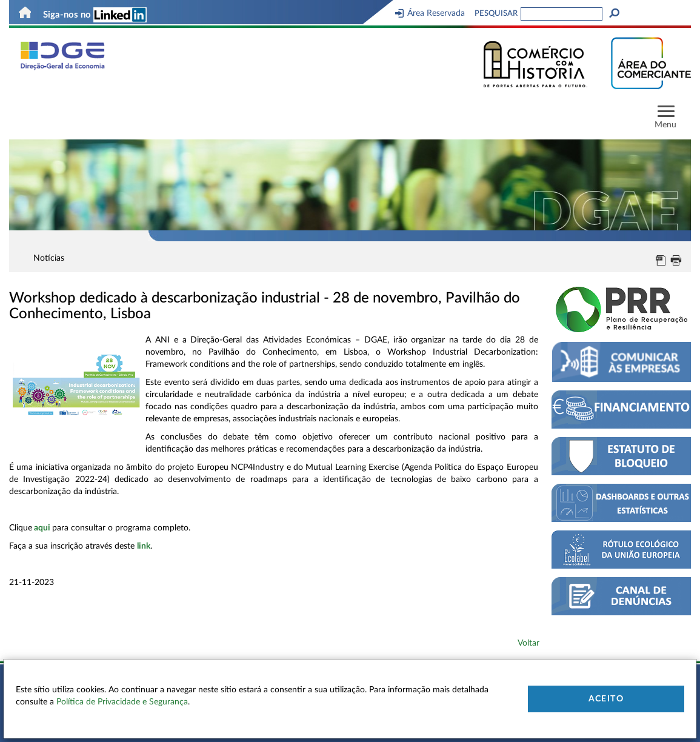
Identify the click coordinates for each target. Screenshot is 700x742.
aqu (41, 528)
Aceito (606, 699)
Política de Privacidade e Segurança (122, 702)
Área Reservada (430, 13)
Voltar (528, 643)
